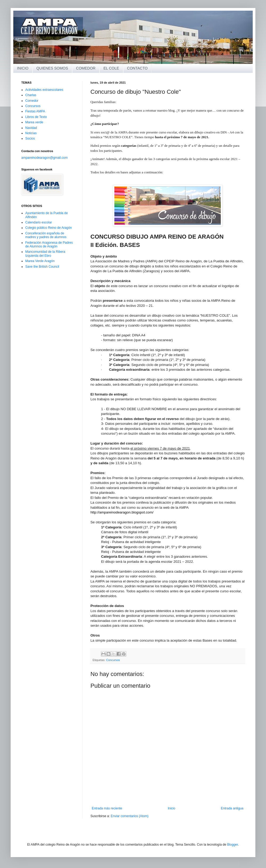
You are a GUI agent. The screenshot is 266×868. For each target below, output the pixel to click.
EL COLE (111, 68)
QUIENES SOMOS (52, 68)
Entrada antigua (232, 808)
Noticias (31, 133)
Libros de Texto (36, 117)
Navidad (31, 128)
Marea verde (34, 122)
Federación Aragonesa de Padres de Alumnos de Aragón (49, 244)
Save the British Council (42, 267)
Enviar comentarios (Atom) (130, 816)
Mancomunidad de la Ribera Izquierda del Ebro (45, 254)
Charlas (31, 95)
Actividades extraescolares (44, 90)
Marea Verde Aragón (40, 261)
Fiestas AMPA (35, 111)
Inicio (172, 808)
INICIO (23, 68)
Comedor (32, 101)
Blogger (233, 845)
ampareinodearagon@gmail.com (44, 158)
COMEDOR (86, 68)
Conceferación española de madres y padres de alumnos (46, 235)
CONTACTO (137, 68)
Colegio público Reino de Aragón (49, 228)
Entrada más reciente (107, 808)
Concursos (113, 660)
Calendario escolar (39, 222)
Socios (30, 138)
